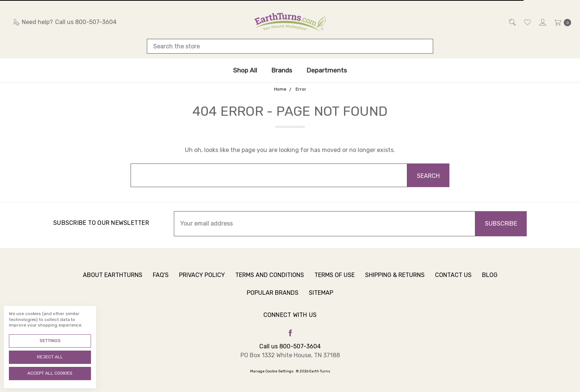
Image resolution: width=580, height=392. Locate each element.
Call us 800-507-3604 (290, 346)
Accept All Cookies (50, 373)
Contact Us (453, 282)
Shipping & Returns (395, 282)
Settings (50, 341)
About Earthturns (113, 282)
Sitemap (321, 300)
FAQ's (161, 282)
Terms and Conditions (270, 282)
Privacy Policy (202, 282)
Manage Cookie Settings (272, 371)
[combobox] (290, 46)
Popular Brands (273, 300)
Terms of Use (335, 282)
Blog (490, 282)
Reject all (50, 357)
